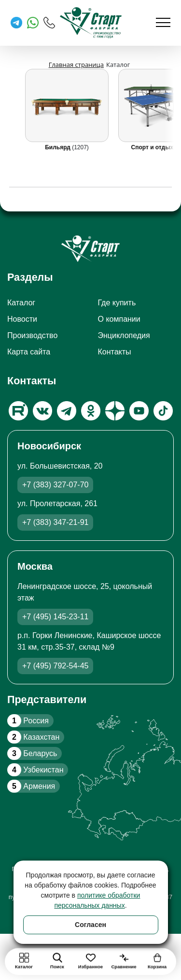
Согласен (90, 925)
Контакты (115, 352)
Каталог (21, 303)
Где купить (117, 303)
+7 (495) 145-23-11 (55, 617)
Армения (31, 786)
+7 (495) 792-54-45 (55, 666)
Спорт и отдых (153, 147)
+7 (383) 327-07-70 (55, 485)
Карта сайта (29, 352)
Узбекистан (35, 770)
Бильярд (58, 147)
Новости (22, 319)
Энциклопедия (124, 335)
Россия (28, 721)
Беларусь (32, 753)
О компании (119, 319)
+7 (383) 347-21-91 (55, 522)
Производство (32, 335)
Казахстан (33, 737)
